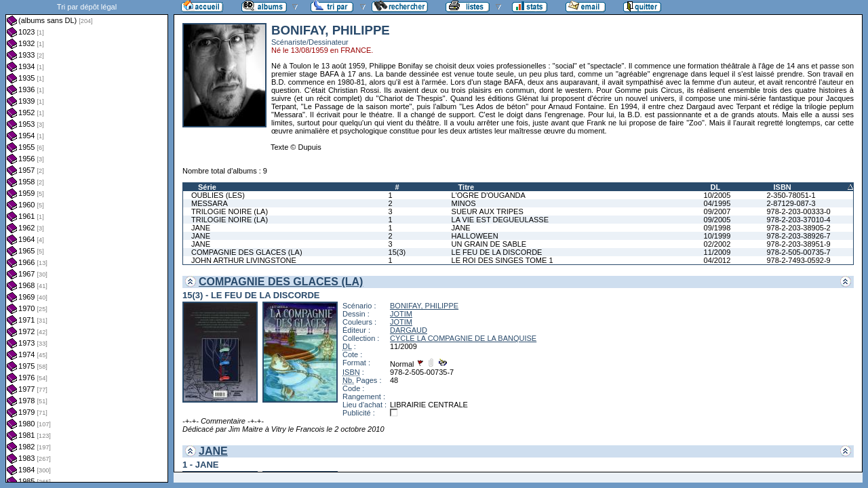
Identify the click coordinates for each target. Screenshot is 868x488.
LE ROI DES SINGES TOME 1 (502, 260)
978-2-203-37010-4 (798, 220)
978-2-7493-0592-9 (798, 260)
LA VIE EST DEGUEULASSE (500, 220)
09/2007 (717, 211)
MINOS (464, 203)
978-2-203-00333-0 (798, 211)
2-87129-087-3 (791, 203)
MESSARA (210, 203)
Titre (467, 187)
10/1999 (717, 236)
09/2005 (717, 220)
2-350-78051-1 (791, 195)
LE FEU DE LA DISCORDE (497, 252)
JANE (201, 228)
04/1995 (717, 203)
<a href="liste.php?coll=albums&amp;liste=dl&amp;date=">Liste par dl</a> (87, 241)
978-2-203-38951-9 (798, 244)
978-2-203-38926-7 (798, 236)
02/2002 (717, 244)
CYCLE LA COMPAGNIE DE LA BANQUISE (463, 338)
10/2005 (717, 195)
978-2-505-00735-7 (798, 252)
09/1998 (717, 228)
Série (207, 187)
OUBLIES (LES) (218, 195)
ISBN (782, 187)
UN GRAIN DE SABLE (489, 244)
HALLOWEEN (475, 236)
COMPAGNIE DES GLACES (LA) (247, 252)
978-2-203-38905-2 (798, 228)
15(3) (397, 252)
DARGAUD (409, 330)
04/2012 (717, 260)
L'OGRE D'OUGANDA (489, 195)
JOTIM (401, 314)
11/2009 (717, 252)
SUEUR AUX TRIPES (488, 211)
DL (716, 187)
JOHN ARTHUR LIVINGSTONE (244, 260)
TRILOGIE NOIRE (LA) (230, 211)
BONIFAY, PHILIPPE (424, 306)
